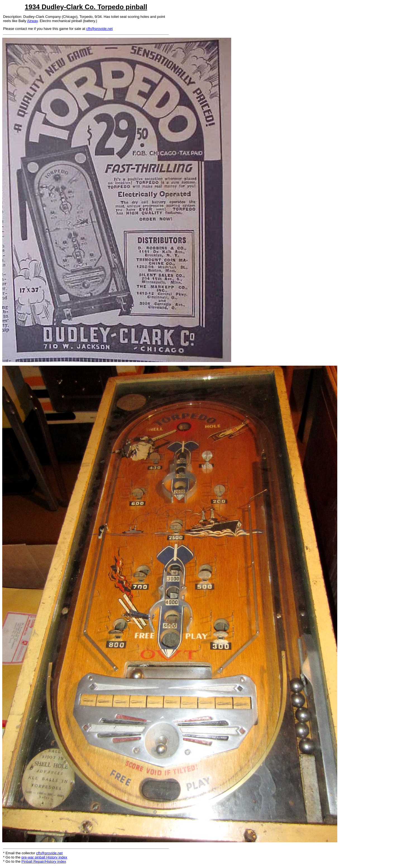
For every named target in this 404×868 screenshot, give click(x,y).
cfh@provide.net (100, 29)
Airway (32, 21)
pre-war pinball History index (44, 857)
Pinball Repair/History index (44, 861)
